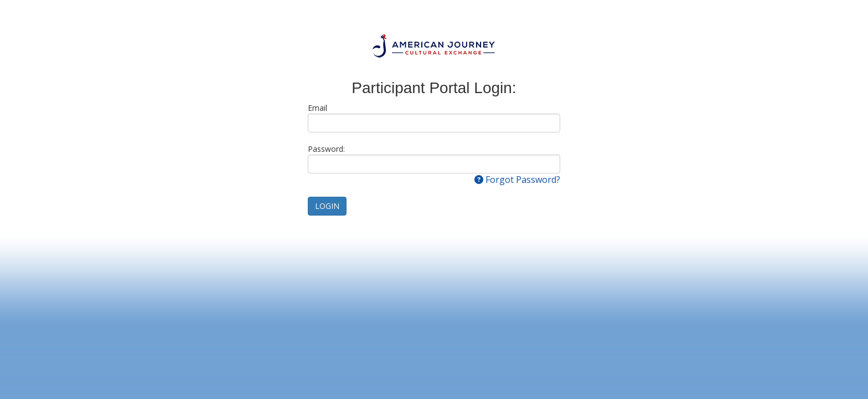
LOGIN (327, 206)
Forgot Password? (517, 180)
